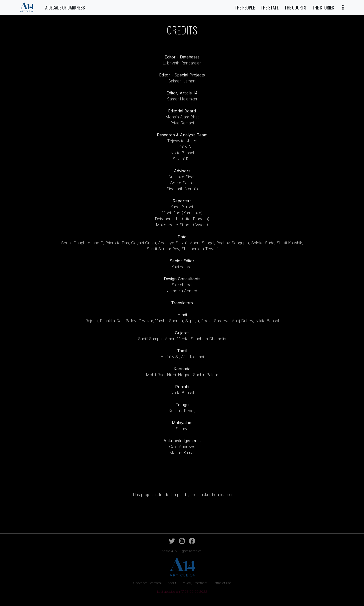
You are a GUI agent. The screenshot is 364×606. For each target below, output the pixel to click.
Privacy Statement (195, 583)
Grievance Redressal (148, 583)
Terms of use (222, 583)
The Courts (295, 7)
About (172, 583)
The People (245, 7)
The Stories (323, 7)
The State (270, 7)
